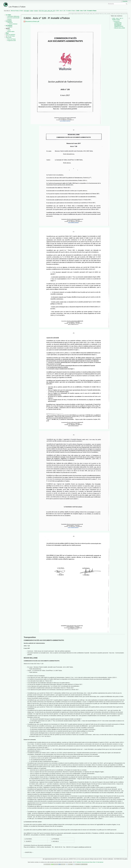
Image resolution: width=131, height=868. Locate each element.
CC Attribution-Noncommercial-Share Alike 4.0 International (89, 862)
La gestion (10, 27)
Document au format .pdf (32, 21)
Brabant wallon (11, 32)
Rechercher (127, 4)
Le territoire (9, 21)
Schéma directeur (13, 24)
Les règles (8, 15)
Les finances (9, 25)
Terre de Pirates (11, 36)
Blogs (7, 33)
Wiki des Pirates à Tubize (17, 11)
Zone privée (9, 38)
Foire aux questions (10, 35)
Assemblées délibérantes (13, 16)
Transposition (116, 21)
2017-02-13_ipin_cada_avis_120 (47, 11)
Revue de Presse (11, 39)
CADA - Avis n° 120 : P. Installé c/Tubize (65, 11)
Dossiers (9, 19)
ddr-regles (27, 11)
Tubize (9, 30)
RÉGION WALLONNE (120, 28)
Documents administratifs (13, 18)
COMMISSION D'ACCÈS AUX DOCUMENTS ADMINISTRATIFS (119, 25)
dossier (36, 11)
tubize (32, 11)
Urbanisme (10, 22)
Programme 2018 (12, 41)
